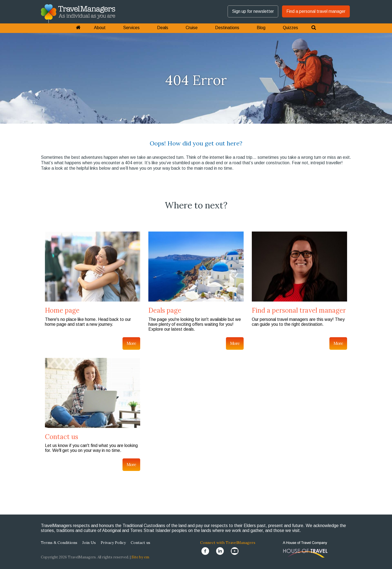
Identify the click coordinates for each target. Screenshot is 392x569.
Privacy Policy (113, 543)
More (131, 343)
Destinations (227, 28)
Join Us (89, 543)
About (100, 28)
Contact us (62, 437)
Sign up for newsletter (253, 11)
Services (131, 28)
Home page (62, 310)
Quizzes (290, 28)
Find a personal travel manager (316, 11)
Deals (163, 28)
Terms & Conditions (59, 543)
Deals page (165, 310)
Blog (261, 28)
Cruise (192, 28)
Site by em (140, 557)
